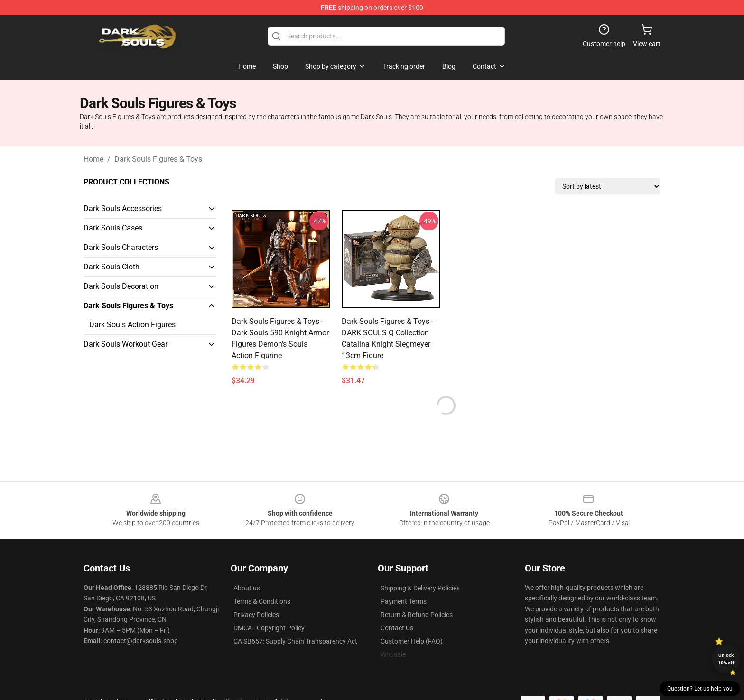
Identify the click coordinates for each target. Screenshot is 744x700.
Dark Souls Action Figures (132, 325)
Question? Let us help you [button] (700, 689)
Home (93, 159)
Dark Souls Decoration (121, 286)
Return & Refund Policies (417, 615)
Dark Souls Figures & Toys (158, 159)
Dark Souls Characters (121, 247)
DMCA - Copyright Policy (269, 628)
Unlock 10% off (726, 659)
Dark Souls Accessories (123, 208)
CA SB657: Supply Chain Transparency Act (295, 641)
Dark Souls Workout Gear (126, 344)
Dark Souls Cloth (112, 267)
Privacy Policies (256, 615)
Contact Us (397, 628)
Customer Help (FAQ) (412, 641)
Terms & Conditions (262, 601)
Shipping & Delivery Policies (420, 588)
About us (247, 588)
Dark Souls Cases (113, 228)
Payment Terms (404, 601)
